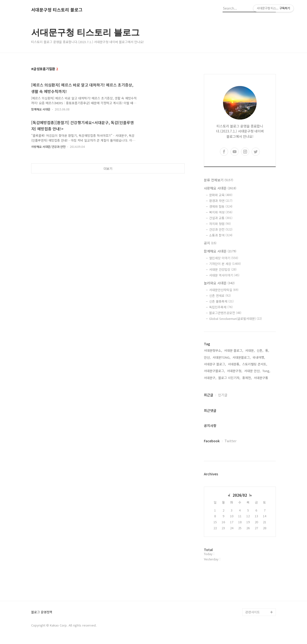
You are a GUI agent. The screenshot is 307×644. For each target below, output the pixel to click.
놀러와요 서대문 (219, 283)
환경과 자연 (221, 201)
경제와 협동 (221, 206)
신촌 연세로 (220, 296)
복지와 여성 (221, 212)
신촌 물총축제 (221, 301)
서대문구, (210, 378)
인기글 (223, 395)
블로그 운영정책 (42, 612)
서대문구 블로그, (215, 364)
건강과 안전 (221, 229)
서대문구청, (235, 371)
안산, (207, 357)
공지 (210, 243)
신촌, (260, 350)
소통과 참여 (221, 235)
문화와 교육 (221, 195)
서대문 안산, (252, 371)
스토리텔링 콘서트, (255, 364)
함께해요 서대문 (41, 109)
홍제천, (247, 378)
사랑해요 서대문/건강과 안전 (48, 147)
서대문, (250, 350)
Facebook (212, 441)
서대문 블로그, (234, 350)
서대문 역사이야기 (224, 275)
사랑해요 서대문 (220, 188)
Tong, (266, 371)
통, (267, 350)
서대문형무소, (213, 350)
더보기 (108, 169)
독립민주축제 (221, 307)
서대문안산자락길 (224, 290)
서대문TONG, (221, 357)
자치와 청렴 (220, 224)
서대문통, (234, 364)
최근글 (209, 395)
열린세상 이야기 (224, 258)
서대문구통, (261, 378)
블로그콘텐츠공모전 (225, 313)
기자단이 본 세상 (225, 264)
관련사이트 (253, 612)
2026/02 (240, 495)
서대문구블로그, (214, 371)
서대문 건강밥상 (223, 269)
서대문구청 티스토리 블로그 (57, 10)
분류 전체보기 (218, 180)
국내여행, (259, 357)
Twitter (230, 441)
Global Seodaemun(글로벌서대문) (236, 319)
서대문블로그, (242, 357)
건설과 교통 (221, 218)
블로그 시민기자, (229, 378)
